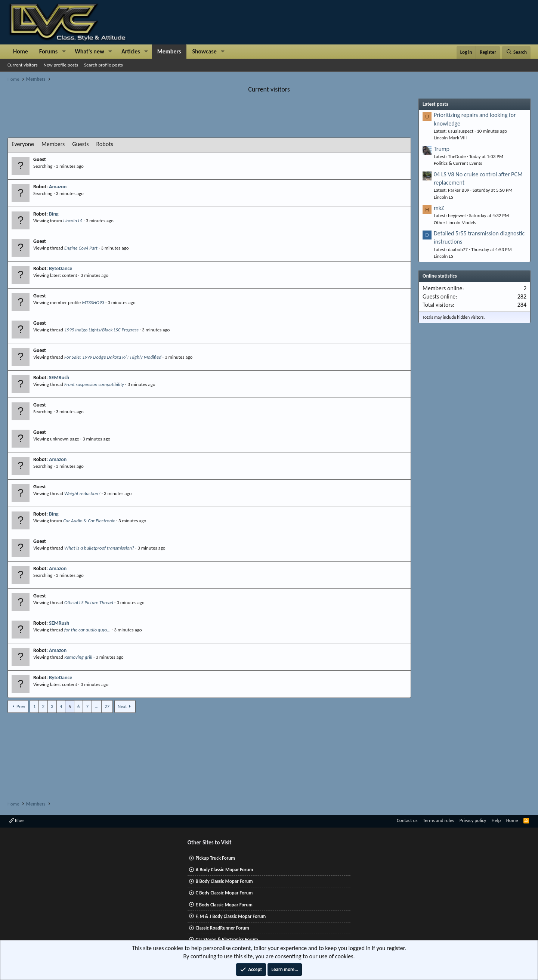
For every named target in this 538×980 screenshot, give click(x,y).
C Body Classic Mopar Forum (224, 893)
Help (496, 820)
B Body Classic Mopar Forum (224, 881)
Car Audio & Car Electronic (89, 521)
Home (21, 51)
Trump (442, 149)
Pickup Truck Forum (215, 858)
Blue (16, 820)
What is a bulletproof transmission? (99, 548)
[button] (64, 52)
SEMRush (59, 378)
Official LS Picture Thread (89, 602)
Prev (21, 706)
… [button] (97, 706)
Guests (80, 144)
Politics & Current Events (458, 163)
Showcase (204, 51)
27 (107, 706)
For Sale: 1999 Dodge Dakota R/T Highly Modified (113, 357)
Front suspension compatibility (94, 384)
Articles (131, 51)
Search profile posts (103, 65)
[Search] (516, 52)
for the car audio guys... (87, 630)
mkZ (439, 208)
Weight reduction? (82, 493)
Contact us (407, 820)
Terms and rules (438, 820)
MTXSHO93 (93, 302)
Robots (105, 144)
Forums (48, 51)
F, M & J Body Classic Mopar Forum (231, 916)
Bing (54, 214)
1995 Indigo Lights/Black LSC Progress (101, 330)
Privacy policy (473, 820)
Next (122, 706)
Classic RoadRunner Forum (222, 928)
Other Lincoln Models (455, 222)
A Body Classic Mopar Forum (224, 870)
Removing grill (78, 657)
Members (169, 51)
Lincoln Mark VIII (450, 138)
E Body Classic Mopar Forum (224, 905)
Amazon (58, 187)
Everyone (23, 144)
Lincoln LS (73, 221)
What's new (89, 51)
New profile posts (61, 65)
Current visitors (23, 65)
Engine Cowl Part (81, 248)
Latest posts (435, 104)
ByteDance (61, 268)
